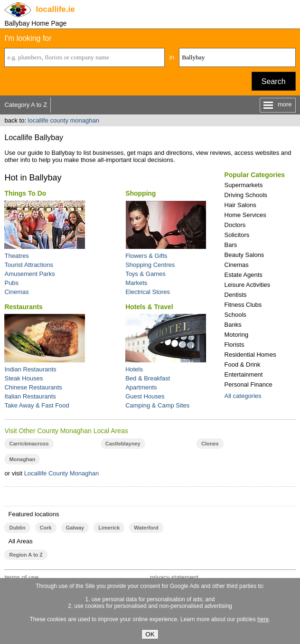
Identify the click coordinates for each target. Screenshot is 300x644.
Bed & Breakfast (148, 378)
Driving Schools (246, 195)
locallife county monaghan (64, 120)
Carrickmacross (29, 444)
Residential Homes (250, 355)
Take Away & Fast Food (37, 405)
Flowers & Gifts (146, 256)
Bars (231, 245)
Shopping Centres (150, 265)
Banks (233, 325)
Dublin (17, 528)
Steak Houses (23, 378)
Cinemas (237, 265)
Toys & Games (145, 274)
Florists (234, 345)
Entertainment (244, 374)
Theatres (16, 256)
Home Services (245, 215)
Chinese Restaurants (33, 387)
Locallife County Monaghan (62, 473)
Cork (46, 528)
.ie (55, 9)
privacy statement (174, 577)
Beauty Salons (244, 255)
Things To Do (25, 193)
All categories (243, 396)
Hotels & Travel (149, 307)
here (263, 619)
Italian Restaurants (30, 396)
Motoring (237, 335)
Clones (210, 444)
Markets (136, 283)
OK (150, 634)
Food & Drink (243, 365)
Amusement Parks (29, 274)
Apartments (141, 387)
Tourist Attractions (29, 265)
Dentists (236, 295)
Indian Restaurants (30, 369)
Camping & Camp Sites (157, 405)
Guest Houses (145, 396)
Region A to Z (26, 555)
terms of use (21, 577)
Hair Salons (240, 205)
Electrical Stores (148, 292)
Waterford (146, 528)
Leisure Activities (248, 285)
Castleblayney (123, 444)
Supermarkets (244, 185)
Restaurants (23, 307)
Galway (75, 528)
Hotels (134, 369)
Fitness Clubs (243, 305)
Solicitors (237, 235)
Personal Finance (248, 384)
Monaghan (22, 459)
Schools (235, 315)
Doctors (235, 225)
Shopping (141, 193)
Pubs (11, 283)
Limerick (109, 528)
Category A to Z (26, 105)
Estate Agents (244, 275)
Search (274, 81)
